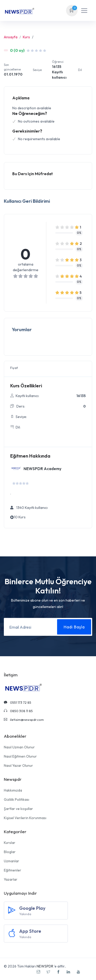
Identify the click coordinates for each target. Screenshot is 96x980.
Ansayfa (11, 37)
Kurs (26, 37)
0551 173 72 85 (18, 702)
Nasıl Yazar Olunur (18, 766)
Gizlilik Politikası (17, 799)
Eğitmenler (13, 870)
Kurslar (10, 843)
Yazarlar (11, 879)
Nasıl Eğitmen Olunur (20, 756)
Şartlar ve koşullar (18, 809)
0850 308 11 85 (18, 711)
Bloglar (10, 852)
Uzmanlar (12, 861)
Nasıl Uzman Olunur (19, 747)
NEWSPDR (45, 966)
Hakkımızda (13, 790)
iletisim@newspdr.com (24, 720)
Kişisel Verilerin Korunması (25, 818)
